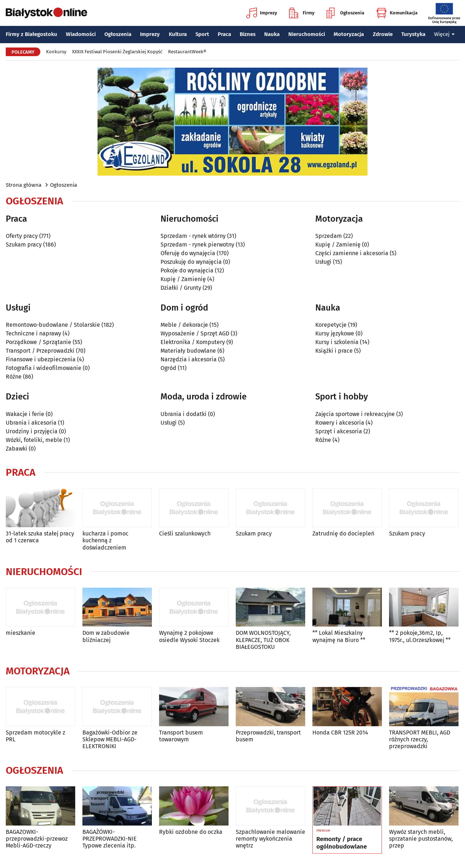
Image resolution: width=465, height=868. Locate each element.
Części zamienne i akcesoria (352, 253)
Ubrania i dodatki (184, 414)
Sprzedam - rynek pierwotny (197, 245)
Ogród (168, 368)
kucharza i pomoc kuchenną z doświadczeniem (105, 540)
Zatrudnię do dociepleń (343, 534)
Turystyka (413, 34)
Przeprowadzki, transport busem (268, 736)
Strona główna (24, 185)
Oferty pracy (22, 236)
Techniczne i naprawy (33, 333)
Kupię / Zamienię (183, 279)
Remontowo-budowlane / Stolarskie (53, 325)
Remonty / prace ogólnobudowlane (342, 843)
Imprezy (262, 13)
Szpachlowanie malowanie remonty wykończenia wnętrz (270, 839)
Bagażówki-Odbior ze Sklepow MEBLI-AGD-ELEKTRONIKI (110, 739)
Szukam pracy (24, 245)
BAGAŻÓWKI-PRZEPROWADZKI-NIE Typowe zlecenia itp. (110, 839)
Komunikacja (397, 13)
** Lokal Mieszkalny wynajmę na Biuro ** (339, 636)
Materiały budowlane (188, 351)
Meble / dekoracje (184, 325)
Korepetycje (331, 325)
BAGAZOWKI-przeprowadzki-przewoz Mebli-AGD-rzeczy (37, 839)
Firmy (302, 13)
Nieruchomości (307, 34)
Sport (202, 34)
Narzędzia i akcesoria (189, 359)
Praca (224, 34)
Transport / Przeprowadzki (40, 351)
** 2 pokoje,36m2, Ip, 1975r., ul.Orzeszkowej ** (420, 636)
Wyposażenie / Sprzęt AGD (195, 333)
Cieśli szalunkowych (185, 534)
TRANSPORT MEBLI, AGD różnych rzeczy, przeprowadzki (420, 739)
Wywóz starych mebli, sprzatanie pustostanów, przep (421, 839)
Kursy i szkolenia (337, 342)
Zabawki (17, 449)
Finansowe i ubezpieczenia (41, 359)
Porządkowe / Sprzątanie (39, 342)
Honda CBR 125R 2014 (340, 733)
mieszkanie (21, 633)
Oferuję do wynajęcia (188, 253)
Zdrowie (383, 34)
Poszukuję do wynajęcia (191, 262)
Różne (14, 377)
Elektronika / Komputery (193, 342)
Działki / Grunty (181, 288)
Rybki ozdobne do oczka (191, 832)
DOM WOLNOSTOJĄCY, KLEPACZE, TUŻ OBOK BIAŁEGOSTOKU (263, 640)
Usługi (323, 262)
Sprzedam (329, 236)
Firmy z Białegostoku (31, 34)
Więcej (444, 34)
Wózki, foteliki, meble (34, 440)
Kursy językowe (335, 333)
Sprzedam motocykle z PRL (35, 736)
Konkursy (56, 52)
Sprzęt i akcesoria (339, 431)
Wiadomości (81, 34)
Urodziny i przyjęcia (32, 431)
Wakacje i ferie (25, 414)
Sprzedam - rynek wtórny (193, 236)
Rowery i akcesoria (340, 423)
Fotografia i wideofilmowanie (44, 368)
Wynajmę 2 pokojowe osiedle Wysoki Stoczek (189, 636)
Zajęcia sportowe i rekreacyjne (355, 414)
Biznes (248, 34)
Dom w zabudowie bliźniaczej (106, 636)
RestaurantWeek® (187, 52)
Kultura (178, 34)
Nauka (272, 34)
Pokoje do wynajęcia (187, 270)
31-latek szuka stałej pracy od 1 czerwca (40, 537)
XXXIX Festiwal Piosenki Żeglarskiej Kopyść (117, 52)
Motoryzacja (349, 34)
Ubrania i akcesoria (31, 423)
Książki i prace (334, 351)
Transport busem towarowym (181, 736)
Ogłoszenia (345, 13)
